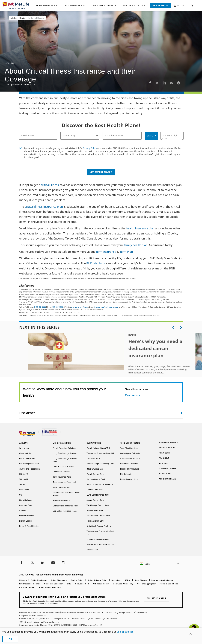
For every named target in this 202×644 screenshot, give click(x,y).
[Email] (171, 83)
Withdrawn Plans (168, 479)
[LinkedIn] (164, 83)
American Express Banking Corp (100, 464)
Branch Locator (26, 521)
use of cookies (125, 632)
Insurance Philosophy (123, 584)
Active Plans (165, 474)
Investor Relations (27, 516)
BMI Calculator (126, 474)
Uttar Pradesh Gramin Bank (98, 516)
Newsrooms (24, 490)
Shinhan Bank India (95, 490)
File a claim (165, 453)
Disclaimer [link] (27, 413)
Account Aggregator (146, 584)
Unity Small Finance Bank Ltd (99, 526)
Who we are (24, 448)
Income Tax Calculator (130, 469)
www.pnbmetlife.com (80, 307)
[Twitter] (157, 83)
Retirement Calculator (129, 464)
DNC (69, 584)
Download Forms (167, 469)
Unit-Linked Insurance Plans (65, 511)
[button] (189, 6)
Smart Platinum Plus (61, 501)
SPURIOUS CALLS (156, 598)
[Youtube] (53, 563)
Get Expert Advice (101, 172)
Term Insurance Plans (62, 477)
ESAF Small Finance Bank (98, 495)
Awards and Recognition (30, 469)
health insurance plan (140, 228)
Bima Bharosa (141, 580)
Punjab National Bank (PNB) (98, 448)
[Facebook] (150, 83)
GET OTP (151, 136)
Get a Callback (25, 500)
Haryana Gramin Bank (96, 479)
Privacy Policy (90, 148)
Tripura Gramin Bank (95, 521)
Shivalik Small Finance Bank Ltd (100, 545)
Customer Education (54, 584)
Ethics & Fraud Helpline (29, 526)
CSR (21, 495)
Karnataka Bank (93, 459)
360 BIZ (23, 485)
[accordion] (101, 413)
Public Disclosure (39, 580)
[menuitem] (48, 6)
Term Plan (126, 252)
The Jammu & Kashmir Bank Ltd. (100, 453)
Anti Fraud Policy (101, 584)
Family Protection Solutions (64, 448)
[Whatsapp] (178, 83)
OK (10, 639)
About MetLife (25, 453)
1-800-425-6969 (40, 307)
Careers (23, 511)
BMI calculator (96, 263)
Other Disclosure (59, 580)
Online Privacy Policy (98, 580)
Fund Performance (168, 443)
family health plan (136, 245)
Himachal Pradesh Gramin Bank (100, 485)
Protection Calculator (129, 479)
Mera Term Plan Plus (62, 487)
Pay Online (164, 458)
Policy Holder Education (50, 587)
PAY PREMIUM (160, 5)
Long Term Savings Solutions (65, 453)
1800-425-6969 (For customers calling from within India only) (51, 575)
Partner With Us (167, 448)
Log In (179, 6)
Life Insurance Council (30, 584)
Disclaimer (116, 580)
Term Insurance (106, 252)
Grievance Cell (82, 584)
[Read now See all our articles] (133, 395)
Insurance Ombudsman (162, 580)
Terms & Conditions (169, 584)
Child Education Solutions (64, 467)
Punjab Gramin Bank (95, 474)
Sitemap (23, 580)
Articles (163, 463)
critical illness (50, 185)
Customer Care (26, 505)
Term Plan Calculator (129, 448)
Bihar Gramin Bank (94, 469)
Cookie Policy (77, 580)
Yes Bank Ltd (92, 550)
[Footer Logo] (28, 435)
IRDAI (128, 580)
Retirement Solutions (62, 472)
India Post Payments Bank (98, 539)
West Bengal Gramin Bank (98, 505)
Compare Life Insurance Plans (66, 506)
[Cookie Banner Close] (191, 634)
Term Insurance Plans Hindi (64, 482)
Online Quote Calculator (130, 453)
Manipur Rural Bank (95, 511)
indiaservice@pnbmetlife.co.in (106, 307)
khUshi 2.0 (24, 474)
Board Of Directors (27, 459)
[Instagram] (63, 563)
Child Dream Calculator (130, 459)
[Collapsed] (181, 413)
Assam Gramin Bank (95, 500)
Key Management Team (29, 464)
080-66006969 (58, 307)
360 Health (24, 479)
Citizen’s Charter (27, 587)
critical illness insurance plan (44, 207)
